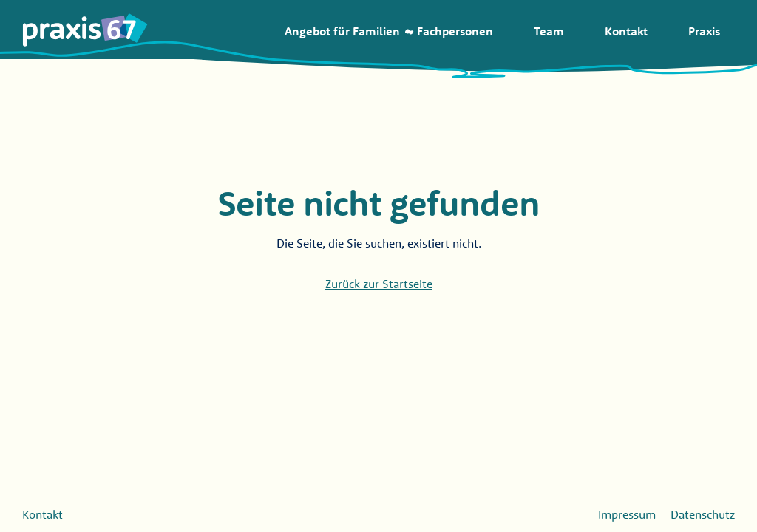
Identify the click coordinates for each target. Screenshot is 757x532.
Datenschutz (703, 514)
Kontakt (43, 514)
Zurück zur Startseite (379, 284)
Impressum (627, 514)
